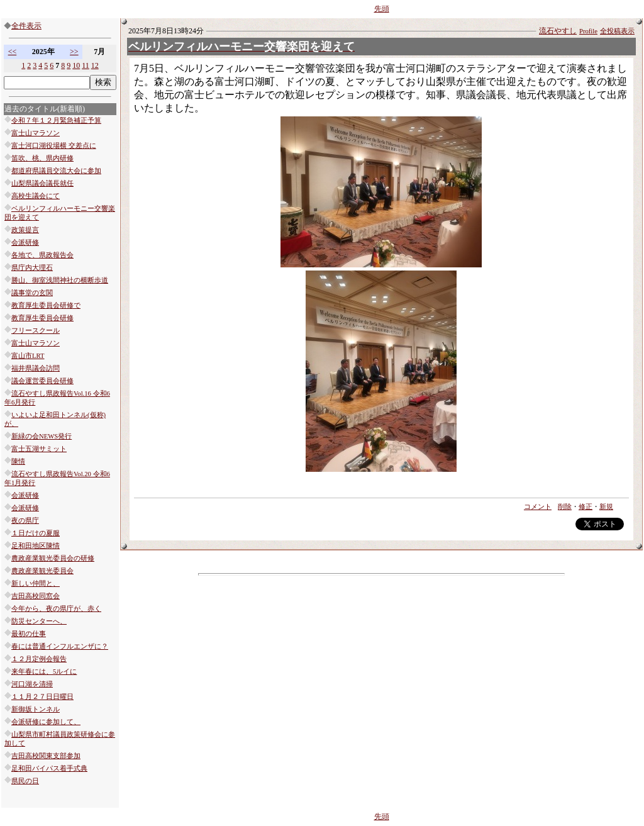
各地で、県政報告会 (42, 255)
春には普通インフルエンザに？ (60, 646)
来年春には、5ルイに (44, 672)
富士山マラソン (36, 133)
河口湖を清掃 (32, 684)
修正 (586, 507)
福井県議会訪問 (36, 368)
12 (95, 65)
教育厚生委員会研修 (42, 318)
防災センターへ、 (39, 621)
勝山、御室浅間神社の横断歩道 (60, 280)
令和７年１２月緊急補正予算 (56, 120)
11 (86, 65)
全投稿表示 (617, 31)
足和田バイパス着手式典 (49, 768)
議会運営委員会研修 (42, 381)
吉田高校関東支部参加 (46, 756)
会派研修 (25, 243)
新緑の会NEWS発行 (42, 436)
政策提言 (25, 230)
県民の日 (25, 781)
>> (74, 52)
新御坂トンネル (36, 709)
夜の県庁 (25, 521)
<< (13, 52)
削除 (565, 507)
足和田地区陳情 (36, 546)
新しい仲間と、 (36, 583)
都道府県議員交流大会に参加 (56, 171)
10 (76, 65)
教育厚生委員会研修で (46, 305)
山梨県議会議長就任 (42, 183)
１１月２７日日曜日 (42, 697)
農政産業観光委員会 (42, 571)
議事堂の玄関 (32, 293)
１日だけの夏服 (36, 533)
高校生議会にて (36, 196)
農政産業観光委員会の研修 (53, 558)
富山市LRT (28, 356)
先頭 (382, 9)
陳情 (18, 461)
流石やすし (558, 31)
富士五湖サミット (39, 449)
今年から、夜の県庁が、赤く (56, 609)
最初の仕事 (29, 634)
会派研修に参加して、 (46, 722)
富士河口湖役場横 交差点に (54, 146)
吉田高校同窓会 (36, 596)
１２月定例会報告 (39, 659)
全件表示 (26, 26)
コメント (538, 507)
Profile (588, 31)
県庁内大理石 (32, 268)
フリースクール (36, 331)
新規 (606, 507)
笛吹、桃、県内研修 (42, 158)
